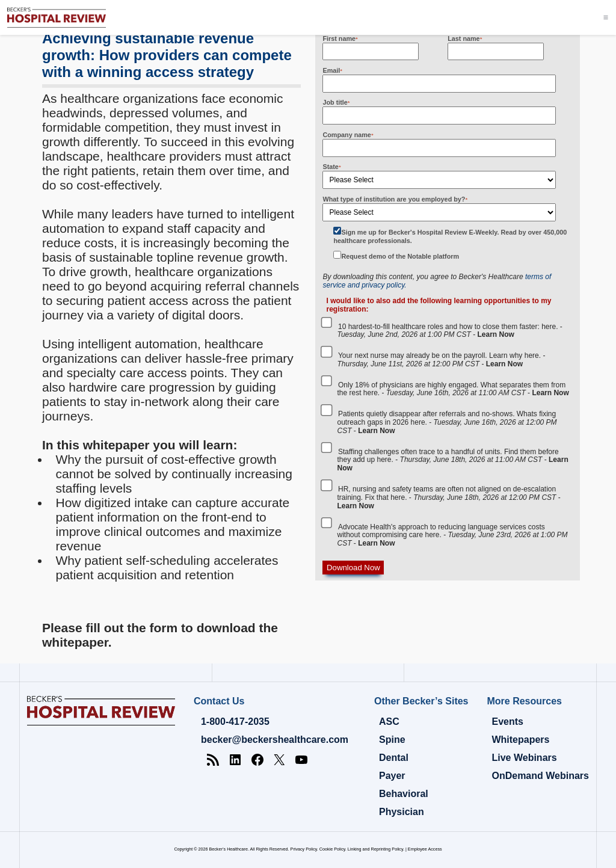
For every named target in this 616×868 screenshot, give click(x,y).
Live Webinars (524, 758)
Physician (402, 812)
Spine (392, 740)
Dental (394, 758)
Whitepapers (520, 740)
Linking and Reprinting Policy (375, 849)
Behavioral (404, 794)
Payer (392, 776)
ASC (389, 722)
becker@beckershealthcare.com (275, 740)
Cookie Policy (332, 849)
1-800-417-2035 (235, 722)
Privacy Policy (304, 849)
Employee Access (425, 849)
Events (507, 722)
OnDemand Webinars (540, 776)
